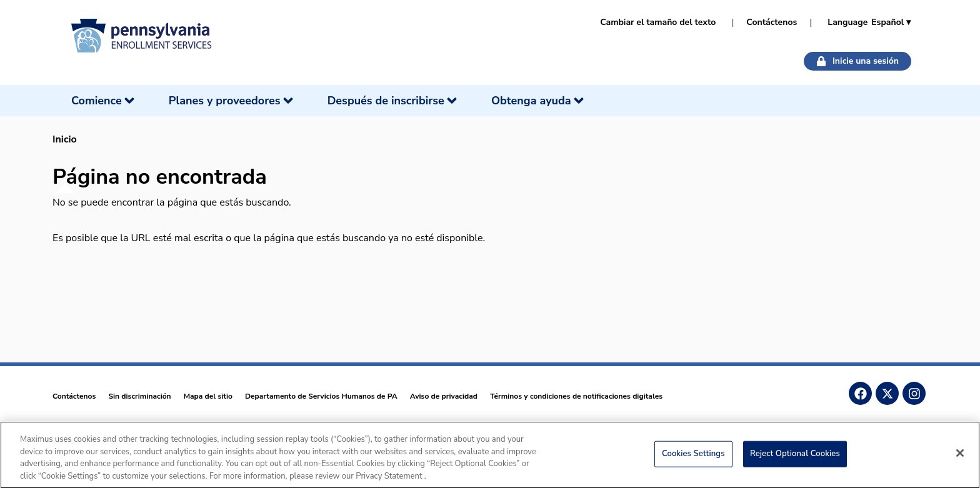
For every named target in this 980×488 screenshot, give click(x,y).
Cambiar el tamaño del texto (658, 22)
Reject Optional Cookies (795, 457)
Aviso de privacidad (444, 396)
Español (891, 22)
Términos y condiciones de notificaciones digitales (576, 396)
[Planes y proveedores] (232, 101)
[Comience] (104, 101)
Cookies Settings (693, 457)
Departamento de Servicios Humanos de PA (321, 396)
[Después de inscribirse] (393, 101)
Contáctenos (772, 22)
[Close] (960, 457)
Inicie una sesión (857, 61)
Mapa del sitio (208, 396)
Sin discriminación (139, 396)
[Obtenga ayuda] (539, 101)
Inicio (65, 139)
